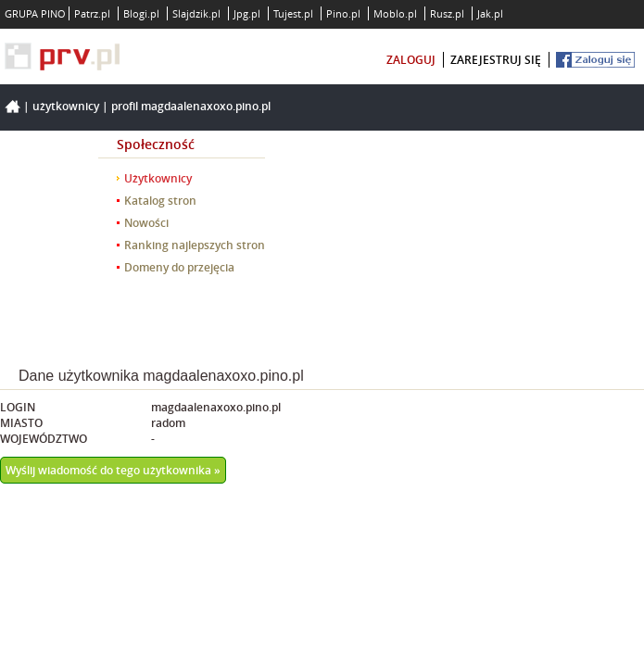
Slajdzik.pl (196, 13)
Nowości (146, 223)
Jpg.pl (247, 13)
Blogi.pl (141, 13)
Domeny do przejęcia (179, 267)
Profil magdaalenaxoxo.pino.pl (191, 106)
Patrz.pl (92, 13)
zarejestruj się (496, 60)
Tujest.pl (293, 13)
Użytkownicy (66, 106)
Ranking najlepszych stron (195, 245)
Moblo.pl (395, 13)
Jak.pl (490, 13)
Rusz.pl (447, 13)
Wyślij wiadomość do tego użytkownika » (113, 470)
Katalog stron (160, 201)
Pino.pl (343, 13)
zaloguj (411, 60)
